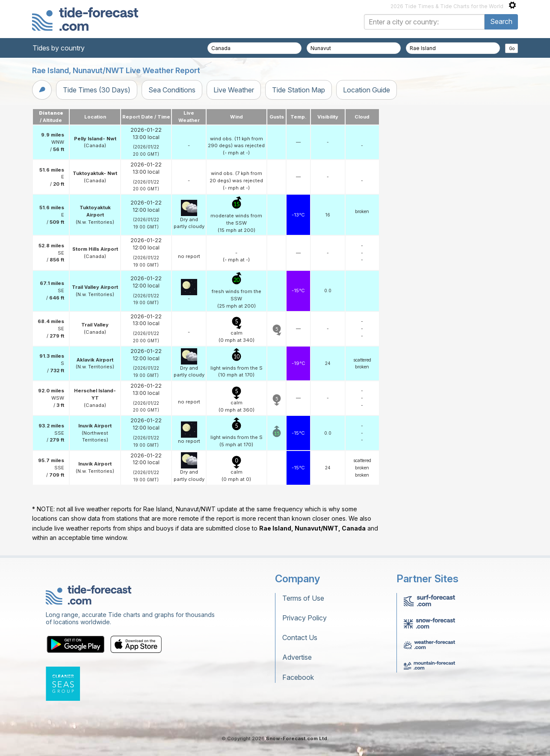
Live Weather (234, 90)
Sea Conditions (172, 90)
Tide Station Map (299, 90)
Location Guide (367, 90)
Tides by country (59, 48)
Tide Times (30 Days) (97, 90)
